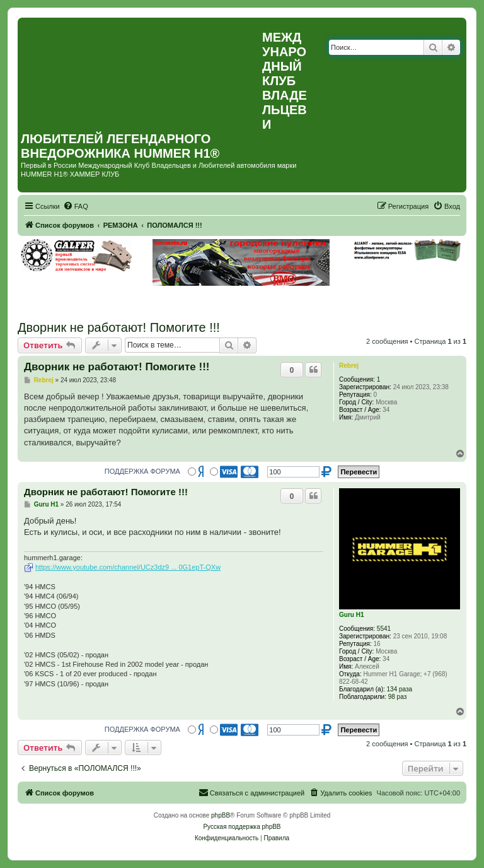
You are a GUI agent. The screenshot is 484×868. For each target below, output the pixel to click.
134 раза (400, 689)
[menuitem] (76, 206)
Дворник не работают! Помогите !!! (119, 327)
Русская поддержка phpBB (242, 827)
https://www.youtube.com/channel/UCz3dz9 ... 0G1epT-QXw (128, 567)
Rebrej (349, 366)
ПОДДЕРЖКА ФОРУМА (142, 471)
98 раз (398, 697)
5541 (384, 629)
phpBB (221, 815)
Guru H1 (351, 615)
